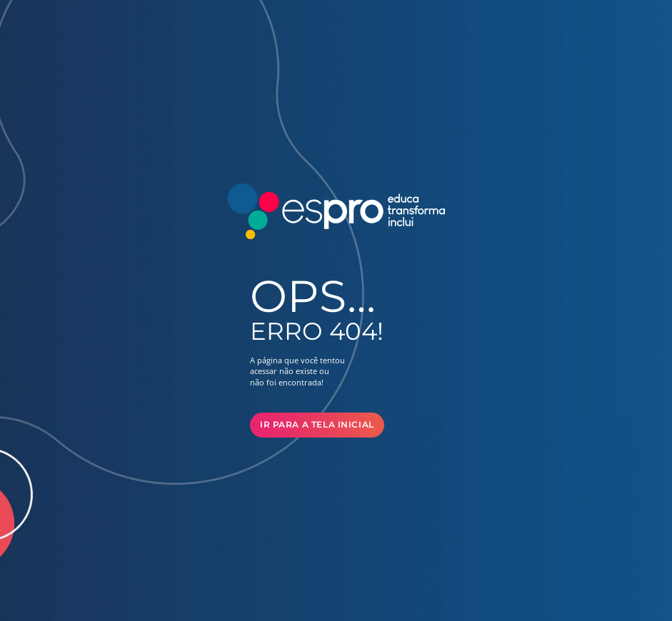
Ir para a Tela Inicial (317, 425)
